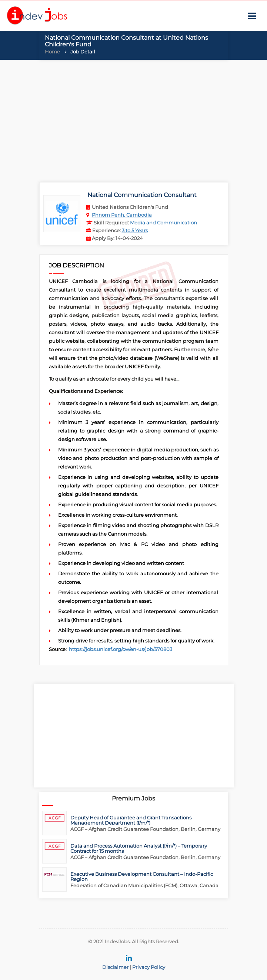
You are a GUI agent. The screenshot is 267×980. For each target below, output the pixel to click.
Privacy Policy (149, 967)
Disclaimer (115, 967)
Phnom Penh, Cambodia (122, 215)
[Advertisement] (133, 119)
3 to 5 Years (135, 230)
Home (52, 52)
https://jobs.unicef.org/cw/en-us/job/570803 (121, 649)
